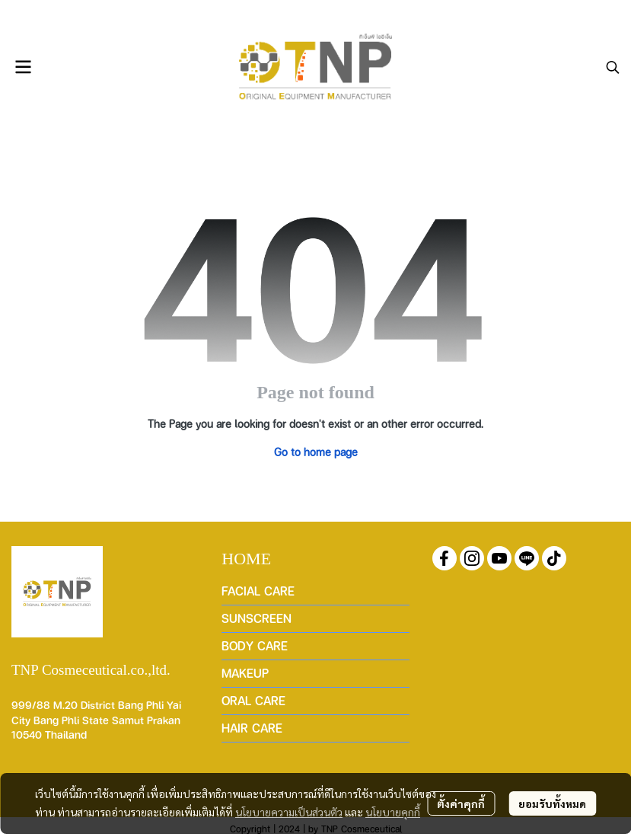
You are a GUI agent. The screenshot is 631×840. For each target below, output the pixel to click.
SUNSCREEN (257, 618)
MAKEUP (245, 673)
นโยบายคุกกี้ (393, 812)
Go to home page (316, 452)
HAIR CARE (252, 728)
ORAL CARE (253, 700)
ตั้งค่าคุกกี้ (461, 803)
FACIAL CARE (258, 591)
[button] (613, 67)
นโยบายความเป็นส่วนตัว (289, 812)
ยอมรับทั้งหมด (552, 803)
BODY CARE (255, 645)
